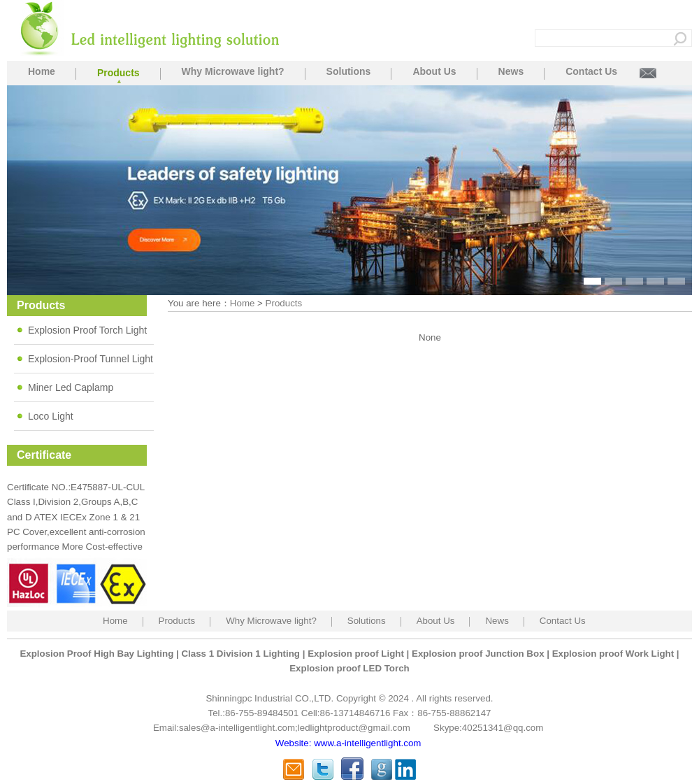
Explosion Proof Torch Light (87, 330)
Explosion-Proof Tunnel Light (91, 359)
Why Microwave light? (233, 71)
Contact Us (591, 71)
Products (118, 73)
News (511, 71)
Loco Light (51, 416)
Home (42, 71)
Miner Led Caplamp (71, 387)
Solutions (349, 71)
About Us (434, 71)
